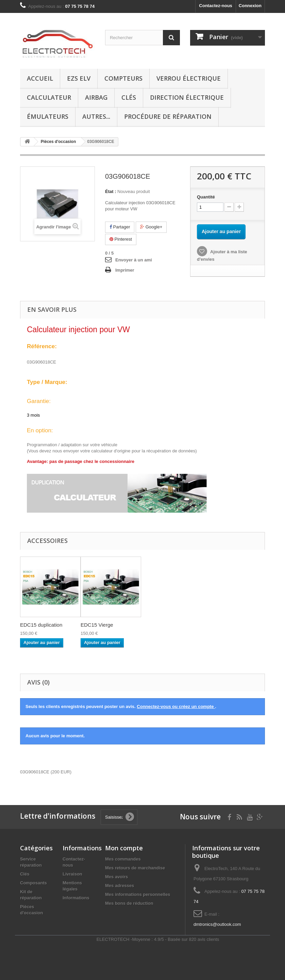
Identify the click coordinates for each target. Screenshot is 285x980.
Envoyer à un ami (134, 260)
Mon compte (124, 848)
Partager (120, 227)
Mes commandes (123, 859)
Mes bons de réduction (129, 903)
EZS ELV (79, 78)
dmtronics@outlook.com (217, 924)
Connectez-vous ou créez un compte (176, 706)
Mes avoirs (116, 877)
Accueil (40, 78)
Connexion (250, 6)
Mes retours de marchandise (135, 868)
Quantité (206, 197)
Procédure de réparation (168, 116)
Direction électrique (187, 97)
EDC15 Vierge (97, 625)
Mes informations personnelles (138, 894)
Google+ (151, 227)
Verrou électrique (189, 78)
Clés (129, 97)
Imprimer (125, 270)
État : (111, 191)
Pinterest (121, 239)
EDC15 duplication (41, 625)
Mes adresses (120, 886)
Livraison (72, 874)
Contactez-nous (216, 6)
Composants (33, 883)
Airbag (96, 97)
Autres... (96, 116)
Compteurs (123, 78)
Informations (76, 898)
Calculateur (49, 97)
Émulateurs (48, 116)
